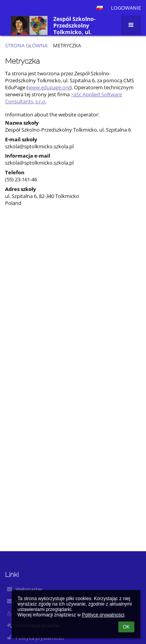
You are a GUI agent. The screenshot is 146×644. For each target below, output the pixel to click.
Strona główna (26, 45)
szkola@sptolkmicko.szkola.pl (39, 146)
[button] (100, 8)
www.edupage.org (49, 87)
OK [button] (126, 627)
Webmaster (29, 589)
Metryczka (67, 45)
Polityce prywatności (103, 615)
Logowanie (126, 8)
